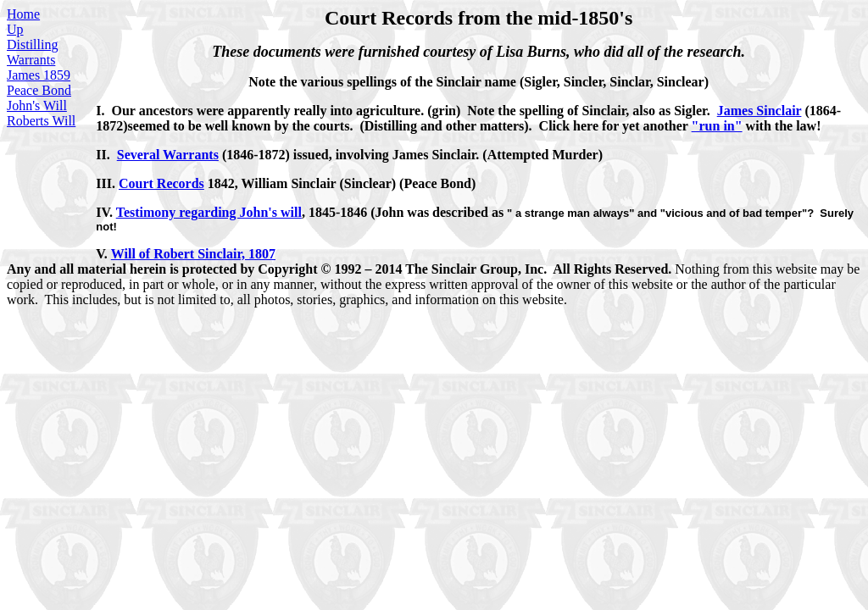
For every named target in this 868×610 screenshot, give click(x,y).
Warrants (31, 60)
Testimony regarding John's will (209, 212)
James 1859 (39, 75)
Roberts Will (41, 121)
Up (15, 29)
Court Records (161, 183)
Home (23, 14)
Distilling (32, 44)
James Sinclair (759, 111)
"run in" (717, 126)
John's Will (37, 105)
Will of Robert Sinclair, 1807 (193, 254)
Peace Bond (39, 90)
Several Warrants (168, 155)
